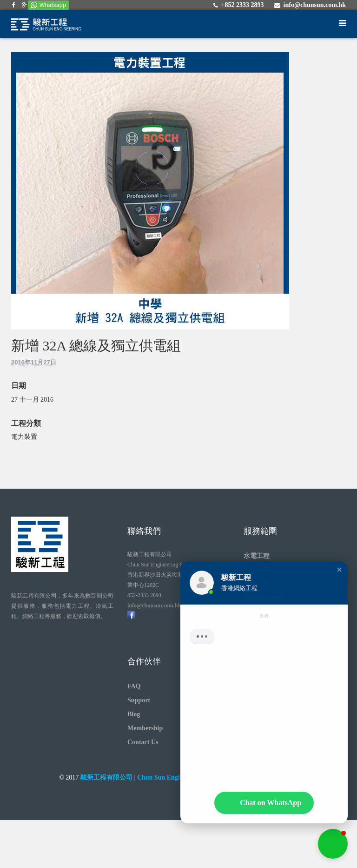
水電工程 (257, 556)
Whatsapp (53, 5)
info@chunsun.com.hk (315, 5)
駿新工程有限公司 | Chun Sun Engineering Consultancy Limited (171, 777)
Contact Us (143, 742)
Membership (145, 728)
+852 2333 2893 (242, 5)
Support (139, 700)
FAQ (134, 686)
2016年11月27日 (34, 362)
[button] (339, 576)
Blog (134, 714)
